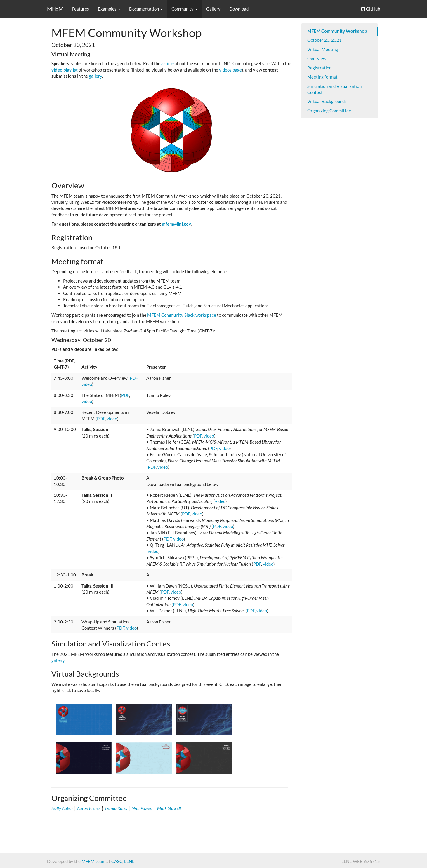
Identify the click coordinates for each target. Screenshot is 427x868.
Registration (319, 68)
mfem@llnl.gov (176, 224)
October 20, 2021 (324, 40)
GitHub (371, 9)
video (87, 384)
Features (81, 9)
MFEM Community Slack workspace (182, 315)
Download (239, 9)
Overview (317, 58)
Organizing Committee (329, 111)
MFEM (55, 9)
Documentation (146, 9)
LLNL (129, 861)
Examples (109, 9)
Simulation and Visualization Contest (334, 89)
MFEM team (93, 861)
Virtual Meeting (323, 49)
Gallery (213, 9)
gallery (95, 76)
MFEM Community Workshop (337, 31)
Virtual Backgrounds (327, 101)
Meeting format (322, 77)
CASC (117, 861)
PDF (134, 378)
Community (184, 9)
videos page (230, 70)
